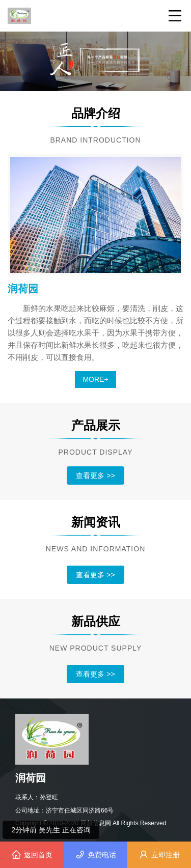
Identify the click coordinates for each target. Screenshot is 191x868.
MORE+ (95, 379)
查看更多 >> (95, 475)
